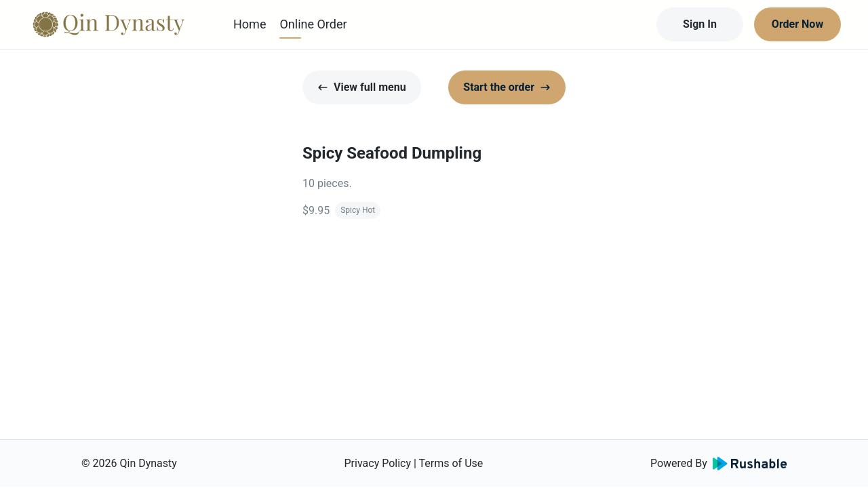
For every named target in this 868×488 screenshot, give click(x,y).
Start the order (507, 87)
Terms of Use (451, 463)
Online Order (313, 24)
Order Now (797, 24)
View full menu (362, 87)
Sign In (700, 24)
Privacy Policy (378, 463)
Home (250, 24)
